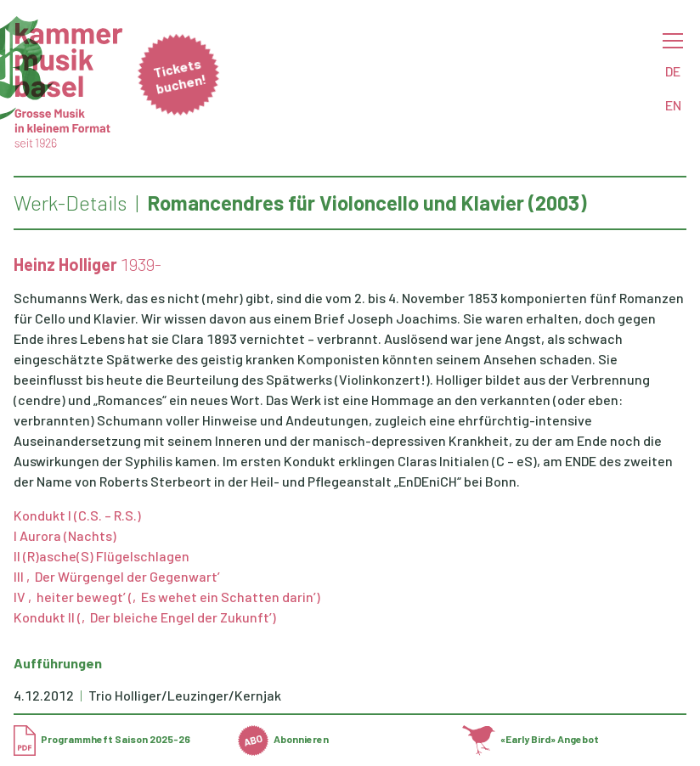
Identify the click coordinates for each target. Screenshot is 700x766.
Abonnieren (283, 739)
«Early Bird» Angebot (531, 739)
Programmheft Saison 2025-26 (102, 739)
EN (673, 105)
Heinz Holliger (65, 264)
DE (673, 71)
